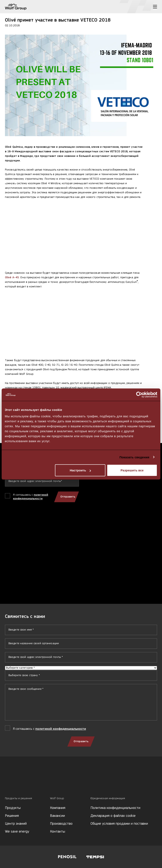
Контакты (58, 832)
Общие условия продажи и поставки (119, 824)
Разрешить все (132, 470)
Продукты (13, 808)
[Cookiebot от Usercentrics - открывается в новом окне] (139, 395)
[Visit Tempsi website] (95, 857)
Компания (58, 808)
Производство (61, 824)
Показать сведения (134, 457)
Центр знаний (16, 824)
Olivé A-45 (12, 278)
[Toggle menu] (155, 7)
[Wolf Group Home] (16, 7)
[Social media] (7, 783)
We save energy (17, 832)
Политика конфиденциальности (115, 808)
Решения (12, 816)
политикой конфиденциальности (61, 729)
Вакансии (57, 816)
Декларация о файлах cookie (113, 816)
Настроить (80, 470)
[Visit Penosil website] (67, 857)
